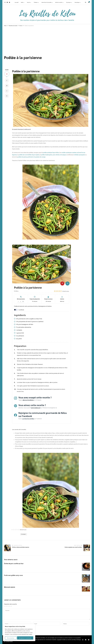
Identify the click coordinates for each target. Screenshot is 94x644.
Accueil (17, 2)
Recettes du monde (47, 2)
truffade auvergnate (79, 155)
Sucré (28, 2)
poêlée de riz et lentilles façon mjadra (29, 155)
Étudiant (23, 534)
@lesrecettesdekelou (28, 400)
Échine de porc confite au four (14, 563)
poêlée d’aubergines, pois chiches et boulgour (54, 155)
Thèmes (36, 2)
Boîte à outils (59, 2)
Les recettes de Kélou (71, 640)
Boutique (77, 2)
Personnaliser (11, 638)
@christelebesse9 (36, 408)
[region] (19, 633)
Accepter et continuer (25, 638)
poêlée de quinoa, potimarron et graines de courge (31, 157)
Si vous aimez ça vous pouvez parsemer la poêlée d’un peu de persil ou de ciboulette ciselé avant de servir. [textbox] (44, 448)
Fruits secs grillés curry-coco (13, 575)
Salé (22, 2)
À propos (69, 2)
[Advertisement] (47, 38)
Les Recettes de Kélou (28, 419)
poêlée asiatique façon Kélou (51, 153)
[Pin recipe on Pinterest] (62, 283)
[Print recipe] (67, 283)
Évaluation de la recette (10, 604)
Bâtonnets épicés (10, 587)
